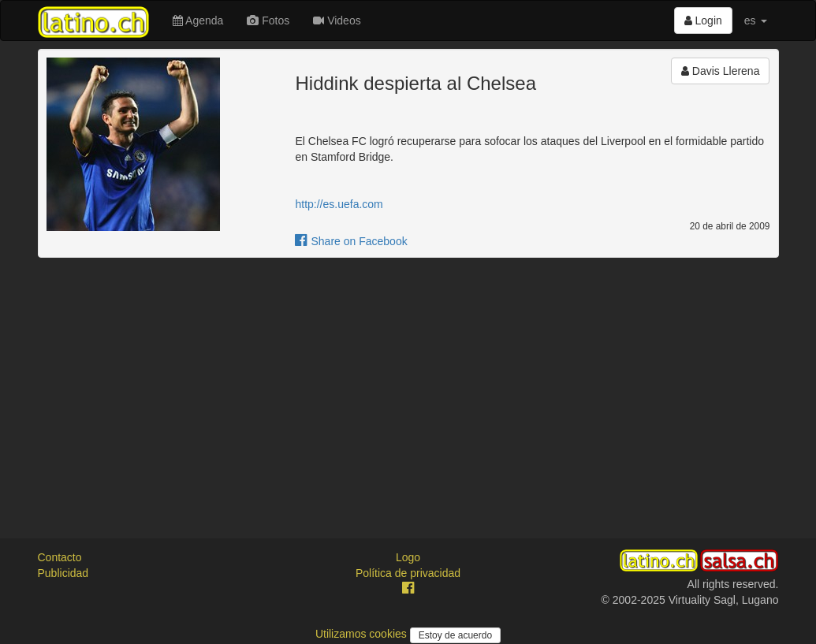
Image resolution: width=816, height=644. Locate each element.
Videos (337, 20)
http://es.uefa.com (339, 204)
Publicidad (63, 573)
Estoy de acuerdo (455, 635)
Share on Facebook (351, 241)
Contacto (60, 557)
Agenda (198, 20)
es (756, 20)
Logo (408, 557)
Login (703, 20)
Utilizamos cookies (363, 634)
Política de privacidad (408, 573)
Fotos (268, 20)
